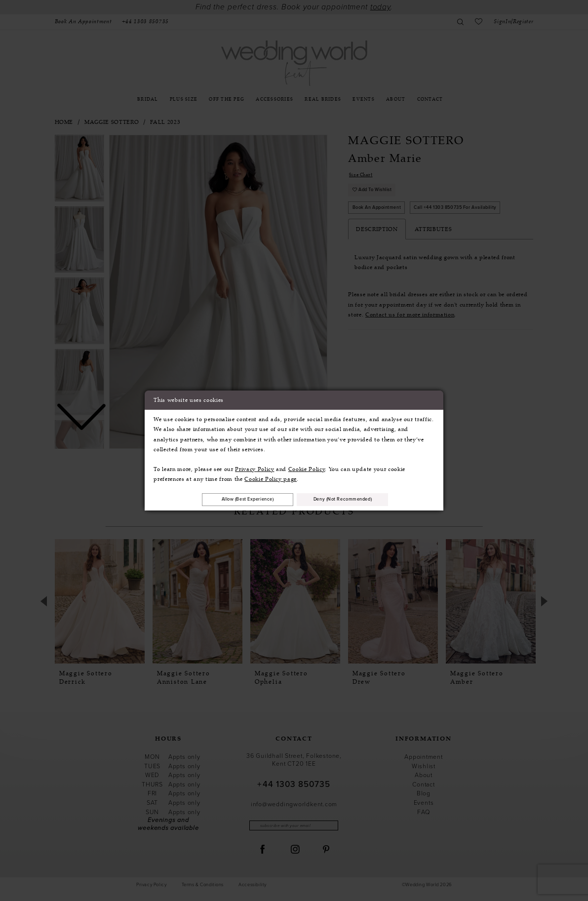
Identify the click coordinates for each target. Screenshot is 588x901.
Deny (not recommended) (351, 499)
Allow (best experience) (239, 499)
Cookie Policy (307, 468)
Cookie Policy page (271, 478)
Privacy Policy (255, 468)
